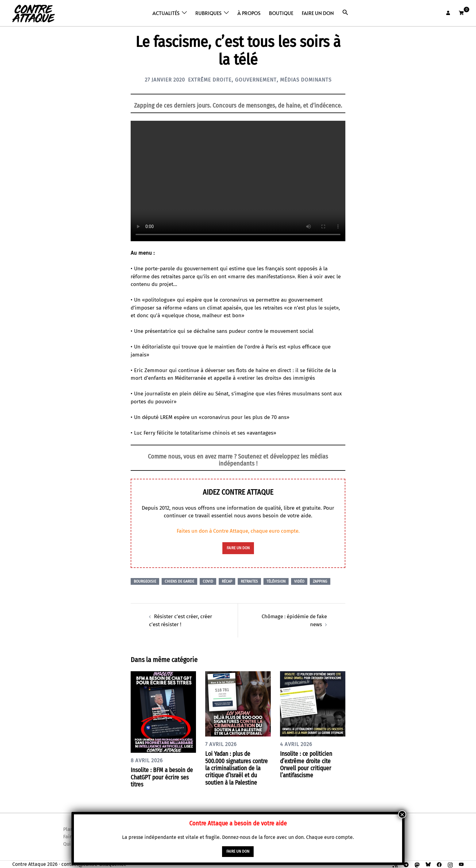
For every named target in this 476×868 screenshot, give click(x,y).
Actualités (166, 13)
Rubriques (208, 13)
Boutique (281, 13)
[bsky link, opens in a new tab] (428, 864)
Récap (227, 581)
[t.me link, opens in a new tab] (406, 864)
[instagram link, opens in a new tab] (450, 864)
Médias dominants (310, 80)
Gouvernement (258, 80)
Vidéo (299, 581)
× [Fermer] (402, 815)
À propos (249, 13)
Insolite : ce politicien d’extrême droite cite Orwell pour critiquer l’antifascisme (308, 764)
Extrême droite (209, 80)
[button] (345, 12)
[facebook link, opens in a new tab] (439, 864)
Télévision (276, 581)
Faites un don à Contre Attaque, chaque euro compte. (238, 531)
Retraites (249, 581)
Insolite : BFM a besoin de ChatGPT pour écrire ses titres (160, 777)
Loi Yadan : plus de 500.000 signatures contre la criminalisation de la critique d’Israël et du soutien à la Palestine (238, 768)
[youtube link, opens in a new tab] (461, 864)
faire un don (238, 548)
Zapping (320, 581)
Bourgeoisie (145, 581)
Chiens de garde (179, 581)
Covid (208, 581)
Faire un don (318, 13)
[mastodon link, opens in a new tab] (417, 864)
